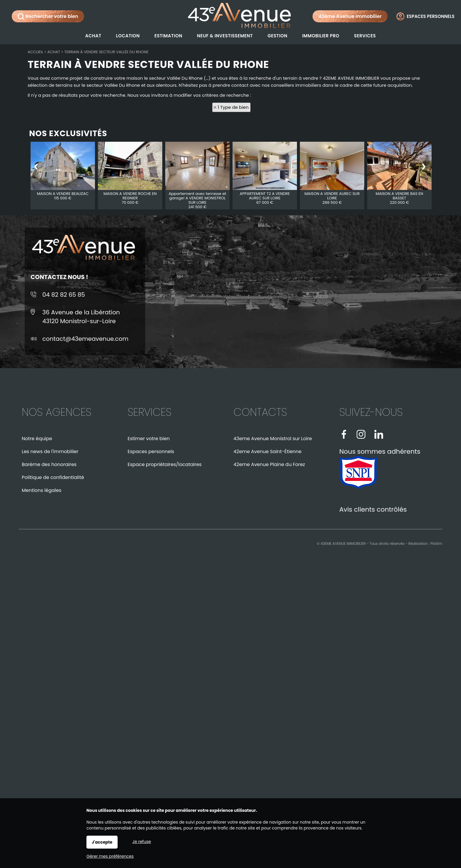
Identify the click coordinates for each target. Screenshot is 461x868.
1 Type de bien (233, 107)
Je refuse (142, 842)
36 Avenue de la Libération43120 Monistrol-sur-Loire (81, 317)
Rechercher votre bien (48, 16)
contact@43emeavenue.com (85, 339)
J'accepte (102, 842)
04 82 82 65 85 (64, 295)
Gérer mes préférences (110, 856)
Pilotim (436, 544)
